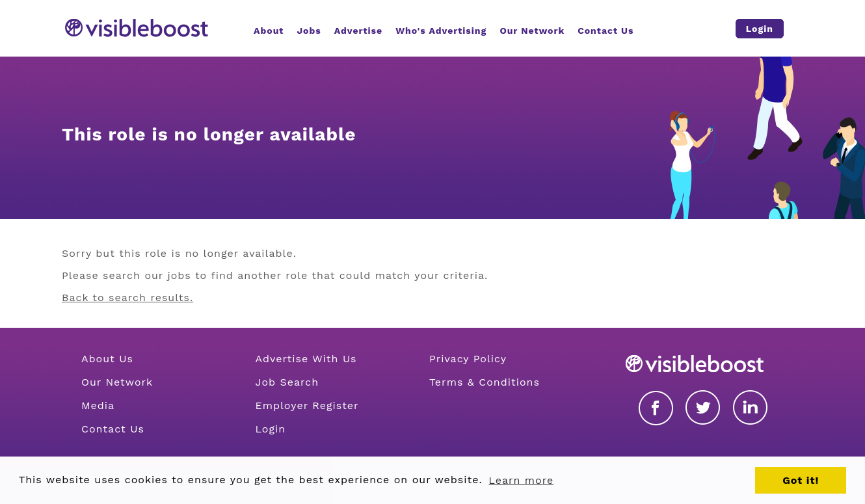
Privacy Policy (468, 359)
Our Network (117, 382)
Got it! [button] (801, 480)
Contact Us (113, 429)
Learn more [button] (521, 480)
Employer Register (307, 405)
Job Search (287, 382)
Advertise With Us (306, 359)
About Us (107, 359)
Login (270, 429)
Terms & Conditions (485, 382)
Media (98, 405)
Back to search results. (127, 298)
